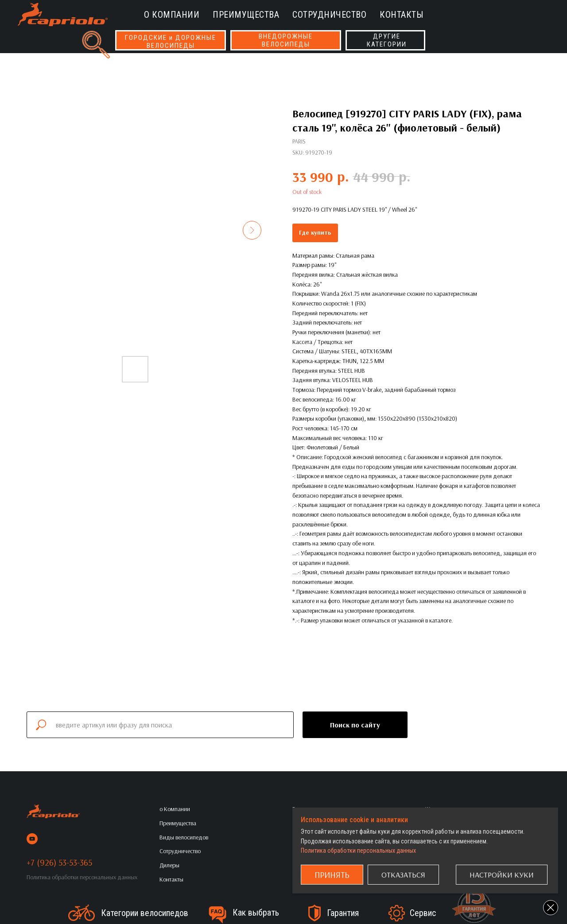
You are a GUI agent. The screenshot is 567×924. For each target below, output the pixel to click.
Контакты (401, 15)
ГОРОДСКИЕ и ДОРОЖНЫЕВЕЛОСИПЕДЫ (171, 42)
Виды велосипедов (184, 837)
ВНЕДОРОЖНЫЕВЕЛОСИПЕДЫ (286, 40)
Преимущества (246, 15)
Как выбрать (256, 912)
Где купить (315, 232)
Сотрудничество (329, 15)
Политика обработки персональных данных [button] (82, 877)
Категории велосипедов (145, 913)
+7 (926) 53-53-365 (59, 862)
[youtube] (32, 839)
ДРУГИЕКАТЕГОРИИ (387, 40)
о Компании (172, 15)
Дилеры (169, 865)
